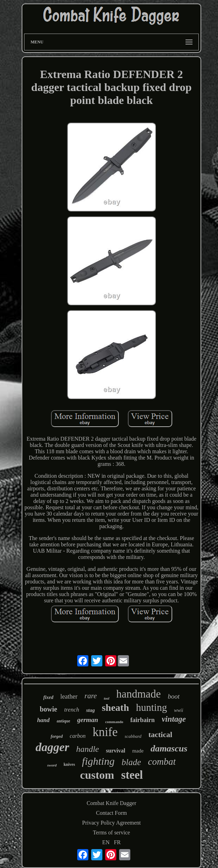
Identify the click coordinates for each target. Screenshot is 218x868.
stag (90, 710)
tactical (160, 734)
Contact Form (111, 813)
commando (114, 722)
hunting (151, 707)
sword (52, 765)
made (138, 751)
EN (106, 842)
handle (88, 749)
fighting (98, 761)
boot (174, 696)
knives (69, 764)
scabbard (133, 736)
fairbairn (143, 720)
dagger (52, 747)
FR (117, 842)
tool (107, 698)
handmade (139, 694)
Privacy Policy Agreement (111, 823)
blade (131, 762)
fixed (48, 697)
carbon (78, 736)
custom (97, 775)
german (88, 720)
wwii (179, 710)
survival (115, 751)
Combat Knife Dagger (111, 803)
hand (43, 720)
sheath (115, 708)
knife (105, 732)
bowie (49, 709)
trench (72, 710)
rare (91, 696)
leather (69, 696)
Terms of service (111, 832)
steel (132, 775)
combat (162, 762)
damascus (169, 748)
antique (63, 721)
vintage (174, 719)
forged (57, 736)
